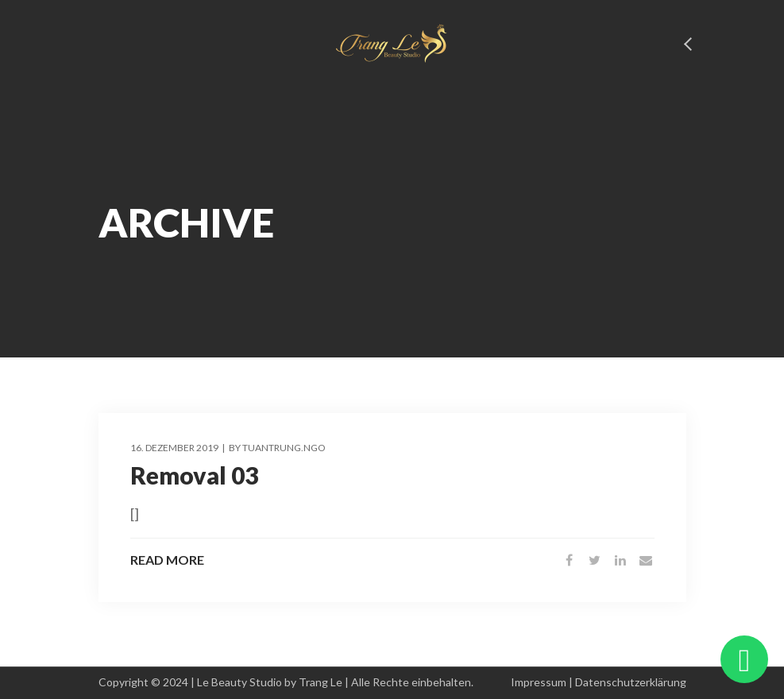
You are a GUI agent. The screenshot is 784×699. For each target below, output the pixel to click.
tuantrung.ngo (284, 448)
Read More (167, 560)
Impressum (539, 682)
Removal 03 (194, 475)
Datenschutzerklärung (631, 682)
